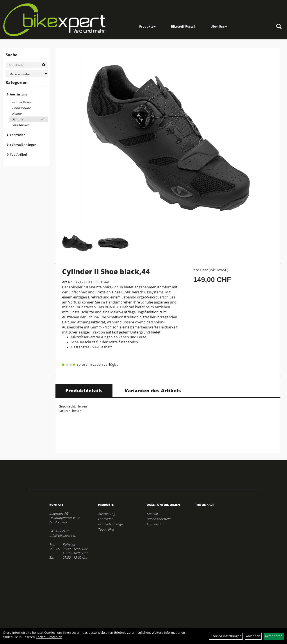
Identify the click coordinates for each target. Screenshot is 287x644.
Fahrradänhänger (23, 145)
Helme (17, 114)
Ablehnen (253, 636)
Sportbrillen (21, 125)
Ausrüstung (19, 94)
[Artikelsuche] (279, 27)
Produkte (147, 26)
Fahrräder (17, 135)
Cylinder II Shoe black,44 (106, 271)
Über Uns (219, 26)
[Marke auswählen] (27, 74)
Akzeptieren (274, 636)
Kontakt (152, 514)
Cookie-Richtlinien (49, 637)
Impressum (155, 524)
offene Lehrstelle (159, 519)
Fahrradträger (22, 102)
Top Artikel (18, 154)
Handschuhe (21, 108)
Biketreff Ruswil (183, 26)
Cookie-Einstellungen (226, 636)
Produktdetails (84, 390)
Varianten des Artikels (153, 390)
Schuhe (18, 119)
